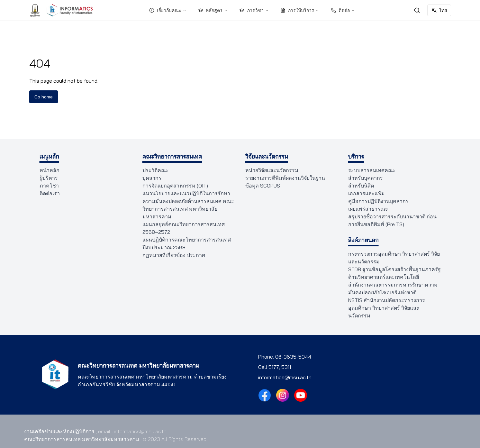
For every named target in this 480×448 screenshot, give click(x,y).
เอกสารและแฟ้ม (365, 193)
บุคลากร (151, 178)
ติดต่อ (343, 10)
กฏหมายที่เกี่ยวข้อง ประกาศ (171, 255)
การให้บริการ (299, 10)
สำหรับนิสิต (360, 186)
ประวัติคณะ (155, 170)
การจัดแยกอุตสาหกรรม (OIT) (173, 186)
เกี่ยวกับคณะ (168, 10)
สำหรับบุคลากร (364, 178)
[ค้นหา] (417, 10)
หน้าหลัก (49, 170)
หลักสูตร (214, 10)
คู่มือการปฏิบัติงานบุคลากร (376, 201)
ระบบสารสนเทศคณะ (370, 170)
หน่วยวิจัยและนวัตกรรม (271, 170)
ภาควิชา (254, 10)
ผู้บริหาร (48, 178)
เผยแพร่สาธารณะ (367, 209)
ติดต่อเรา (48, 193)
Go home (44, 97)
